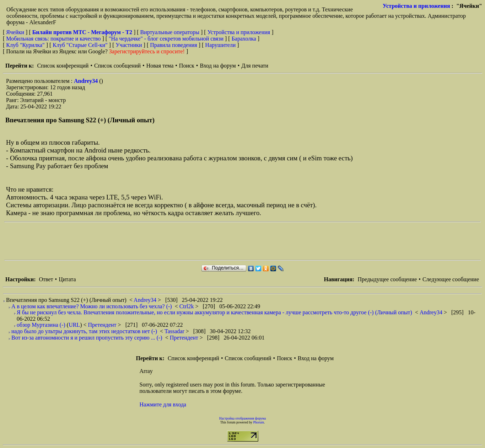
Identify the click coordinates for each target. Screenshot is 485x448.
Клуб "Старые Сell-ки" (80, 45)
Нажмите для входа (163, 404)
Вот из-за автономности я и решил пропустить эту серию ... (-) (87, 338)
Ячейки (16, 32)
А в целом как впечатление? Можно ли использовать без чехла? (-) (92, 306)
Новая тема (160, 66)
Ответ (46, 279)
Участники (129, 45)
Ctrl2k (187, 306)
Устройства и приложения (416, 6)
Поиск (187, 66)
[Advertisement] (134, 241)
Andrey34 (87, 81)
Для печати (255, 66)
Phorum (258, 422)
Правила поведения (174, 45)
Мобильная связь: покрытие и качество (53, 39)
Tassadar (175, 331)
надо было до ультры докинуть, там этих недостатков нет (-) (84, 331)
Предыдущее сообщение (387, 279)
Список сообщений (117, 66)
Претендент (103, 325)
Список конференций (63, 66)
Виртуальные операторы (170, 32)
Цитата (67, 279)
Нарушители (220, 45)
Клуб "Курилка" (25, 45)
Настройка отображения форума (243, 418)
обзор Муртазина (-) (41, 325)
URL (74, 325)
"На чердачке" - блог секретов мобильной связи (166, 39)
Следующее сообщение (451, 279)
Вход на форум (218, 66)
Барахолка (244, 39)
